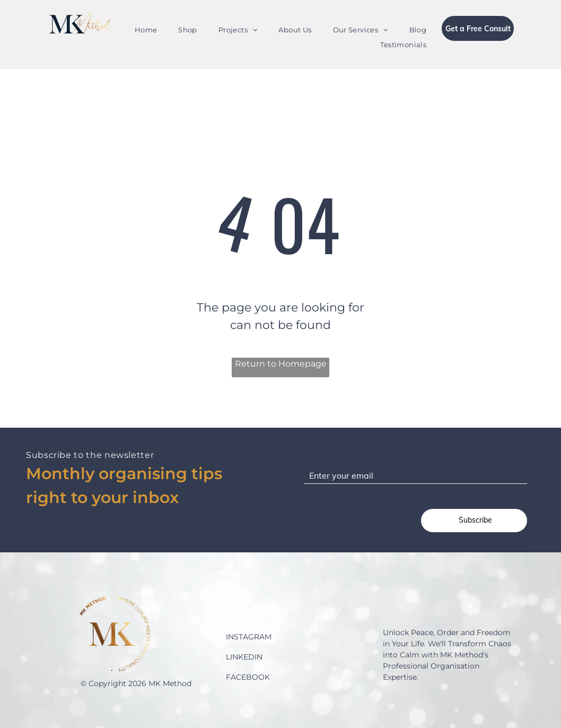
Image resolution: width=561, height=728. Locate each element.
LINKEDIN (244, 657)
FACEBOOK (248, 677)
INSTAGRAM (249, 637)
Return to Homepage (281, 364)
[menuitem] (146, 30)
